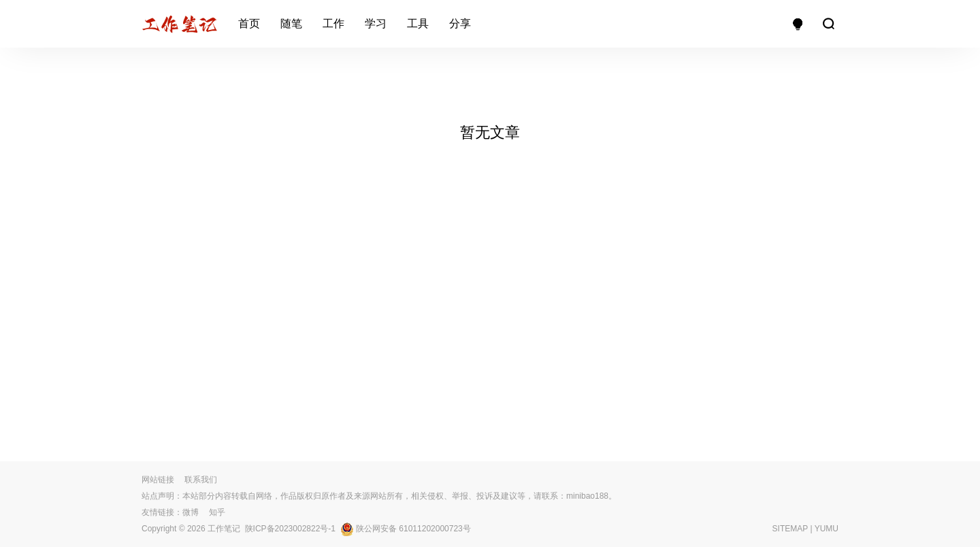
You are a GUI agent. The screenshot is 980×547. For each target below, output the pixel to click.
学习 (376, 23)
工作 (333, 23)
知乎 (217, 512)
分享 (460, 23)
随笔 (291, 23)
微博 (191, 512)
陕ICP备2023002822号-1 (290, 529)
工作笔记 (224, 529)
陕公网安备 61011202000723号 (406, 529)
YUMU (827, 529)
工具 (418, 23)
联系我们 (201, 480)
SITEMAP (790, 529)
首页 (249, 23)
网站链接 (158, 480)
